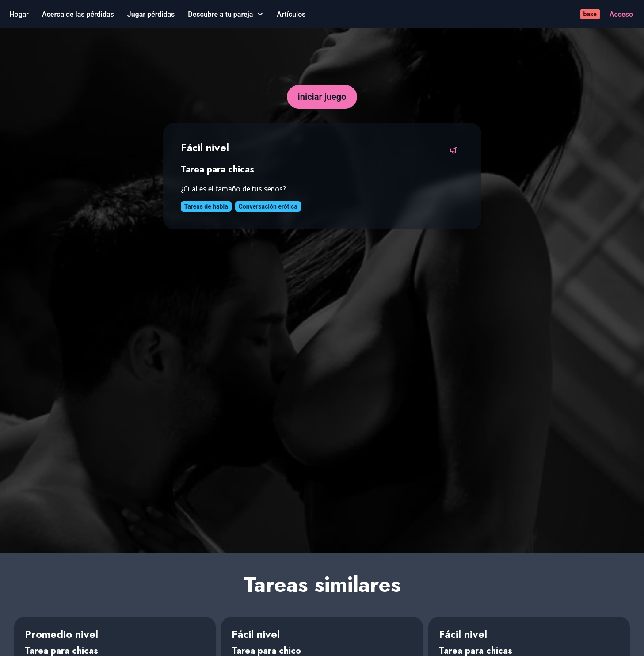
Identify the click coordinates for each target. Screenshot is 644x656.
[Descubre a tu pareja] (226, 14)
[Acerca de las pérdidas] (78, 14)
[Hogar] (19, 14)
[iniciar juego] (322, 97)
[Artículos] (291, 14)
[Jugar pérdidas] (151, 14)
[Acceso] (621, 14)
